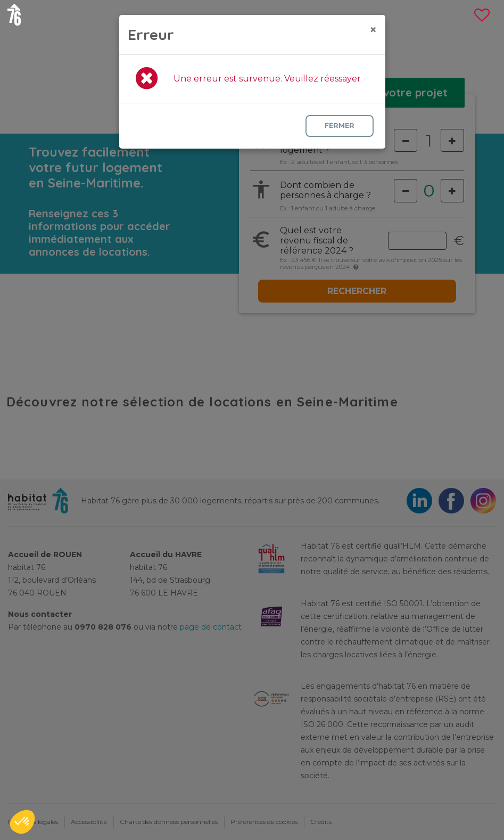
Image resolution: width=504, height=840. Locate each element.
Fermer (338, 125)
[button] (22, 822)
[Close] (373, 30)
